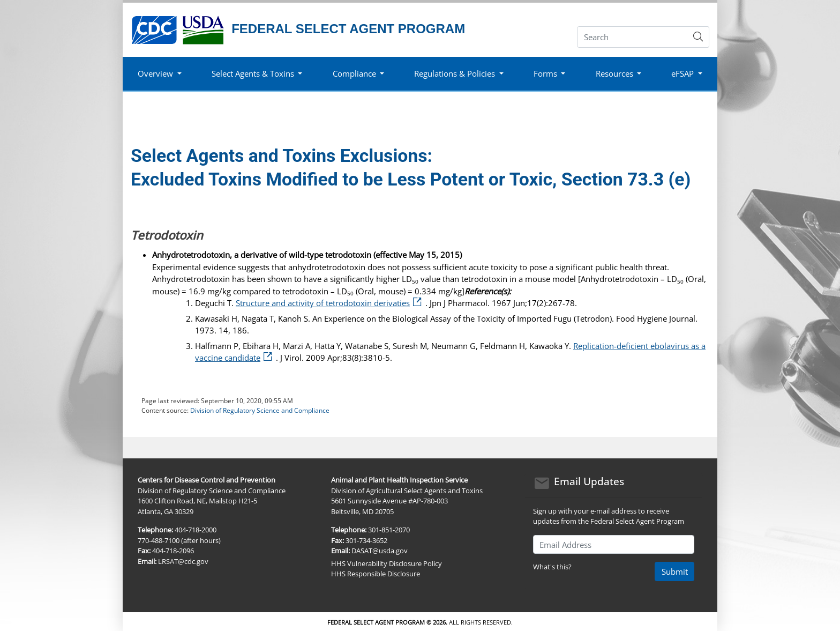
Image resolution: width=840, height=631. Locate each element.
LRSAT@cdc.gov (183, 561)
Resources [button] (614, 73)
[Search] (632, 37)
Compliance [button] (354, 73)
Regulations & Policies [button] (455, 73)
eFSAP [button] (682, 73)
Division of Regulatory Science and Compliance (260, 410)
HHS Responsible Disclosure (376, 574)
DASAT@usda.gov (380, 551)
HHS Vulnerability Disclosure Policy (387, 563)
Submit (675, 571)
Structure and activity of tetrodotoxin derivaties (331, 303)
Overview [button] (155, 73)
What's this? (552, 567)
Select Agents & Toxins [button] (253, 73)
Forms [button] (545, 73)
